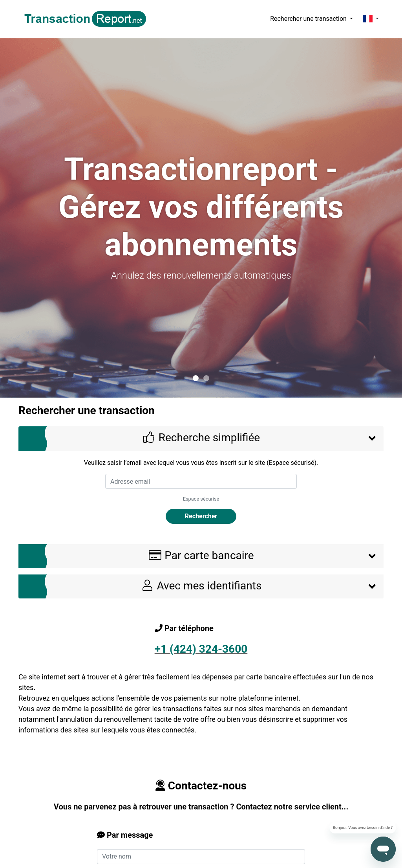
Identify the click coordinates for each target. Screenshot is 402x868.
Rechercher (201, 516)
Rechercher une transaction (309, 19)
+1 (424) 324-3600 (201, 649)
